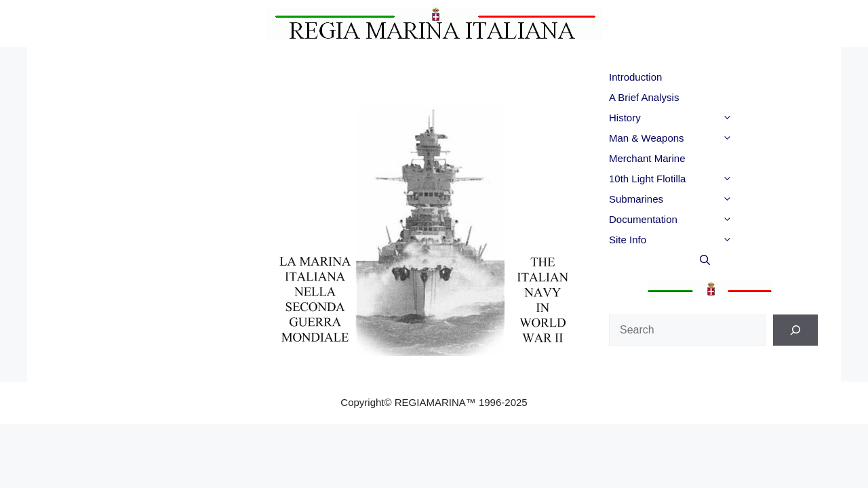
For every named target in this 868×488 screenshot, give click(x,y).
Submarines (698, 199)
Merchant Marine (647, 158)
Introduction (635, 77)
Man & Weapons (698, 138)
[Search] (795, 330)
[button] (751, 118)
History (698, 118)
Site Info (698, 240)
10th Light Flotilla (698, 179)
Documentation (698, 220)
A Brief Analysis (644, 97)
